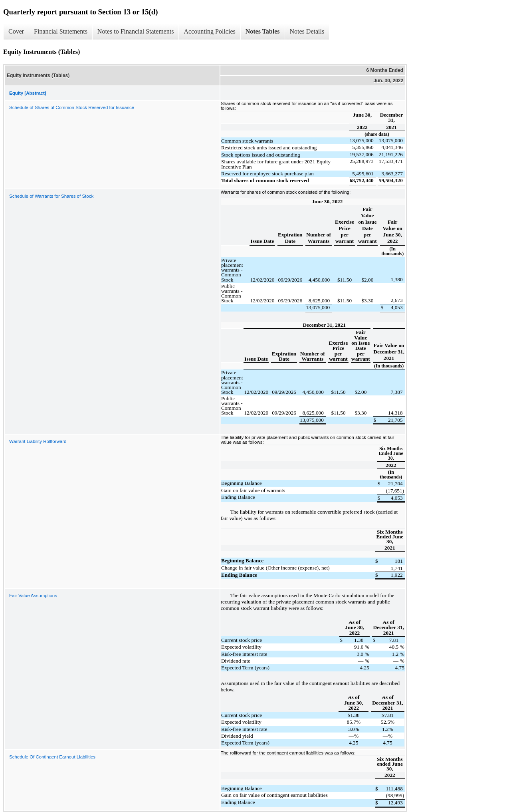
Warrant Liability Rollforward (38, 441)
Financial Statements (61, 31)
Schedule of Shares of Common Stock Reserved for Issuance (72, 107)
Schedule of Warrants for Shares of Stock (51, 196)
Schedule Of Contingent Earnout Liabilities (52, 757)
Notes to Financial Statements (136, 31)
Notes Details (307, 31)
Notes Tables (263, 31)
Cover (16, 31)
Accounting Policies (209, 31)
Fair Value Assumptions (33, 596)
